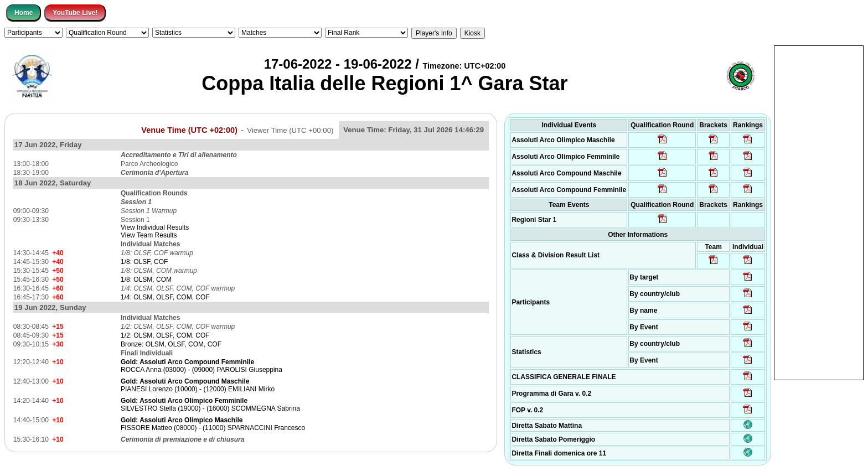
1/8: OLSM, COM (146, 280)
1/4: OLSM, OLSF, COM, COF (165, 297)
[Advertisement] (819, 212)
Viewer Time (290, 130)
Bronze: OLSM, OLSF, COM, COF (171, 344)
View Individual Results (155, 227)
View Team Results (149, 235)
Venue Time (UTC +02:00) (189, 130)
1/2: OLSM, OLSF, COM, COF (165, 335)
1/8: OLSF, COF (144, 262)
